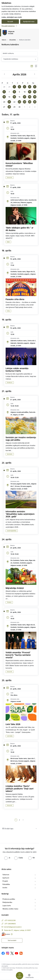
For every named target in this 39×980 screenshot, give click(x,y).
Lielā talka (10, 736)
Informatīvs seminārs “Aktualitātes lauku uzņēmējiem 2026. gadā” (20, 514)
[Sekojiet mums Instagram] (8, 953)
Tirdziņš (9, 602)
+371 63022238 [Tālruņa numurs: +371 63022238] (10, 920)
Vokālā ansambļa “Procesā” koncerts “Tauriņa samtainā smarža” (18, 655)
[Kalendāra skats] (32, 66)
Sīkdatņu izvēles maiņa (10, 909)
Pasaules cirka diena (15, 299)
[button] (14, 87)
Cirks (8, 311)
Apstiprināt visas (29, 22)
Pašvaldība (6, 884)
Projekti (5, 881)
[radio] (7, 858)
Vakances (6, 875)
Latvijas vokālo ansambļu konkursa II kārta (17, 370)
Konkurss (10, 383)
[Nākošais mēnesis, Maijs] (35, 74)
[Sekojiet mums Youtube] (17, 953)
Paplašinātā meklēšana (11, 59)
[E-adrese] (6, 934)
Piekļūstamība (7, 902)
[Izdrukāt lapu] (19, 829)
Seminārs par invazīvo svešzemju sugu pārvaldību (21, 439)
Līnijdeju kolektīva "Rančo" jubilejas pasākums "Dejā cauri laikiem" (20, 789)
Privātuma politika (9, 899)
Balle (8, 242)
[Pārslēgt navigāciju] (20, 976)
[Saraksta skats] (36, 66)
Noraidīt (10, 22)
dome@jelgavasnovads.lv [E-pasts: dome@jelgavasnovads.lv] (13, 927)
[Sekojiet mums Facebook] (3, 953)
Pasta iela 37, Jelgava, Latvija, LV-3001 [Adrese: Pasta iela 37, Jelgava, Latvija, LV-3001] (17, 930)
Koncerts (10, 178)
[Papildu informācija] (12, 934)
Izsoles (5, 888)
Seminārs (10, 454)
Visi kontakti (12, 940)
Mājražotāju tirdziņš (15, 588)
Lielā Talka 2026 (13, 724)
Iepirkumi (6, 878)
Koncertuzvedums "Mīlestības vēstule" (19, 165)
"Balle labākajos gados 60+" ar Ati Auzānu (19, 229)
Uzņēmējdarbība (12, 531)
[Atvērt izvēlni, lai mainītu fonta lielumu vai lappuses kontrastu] (29, 976)
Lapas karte (7, 906)
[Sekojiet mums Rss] (21, 953)
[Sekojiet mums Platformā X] (12, 953)
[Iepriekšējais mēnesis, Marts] (4, 74)
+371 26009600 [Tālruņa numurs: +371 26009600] (10, 924)
